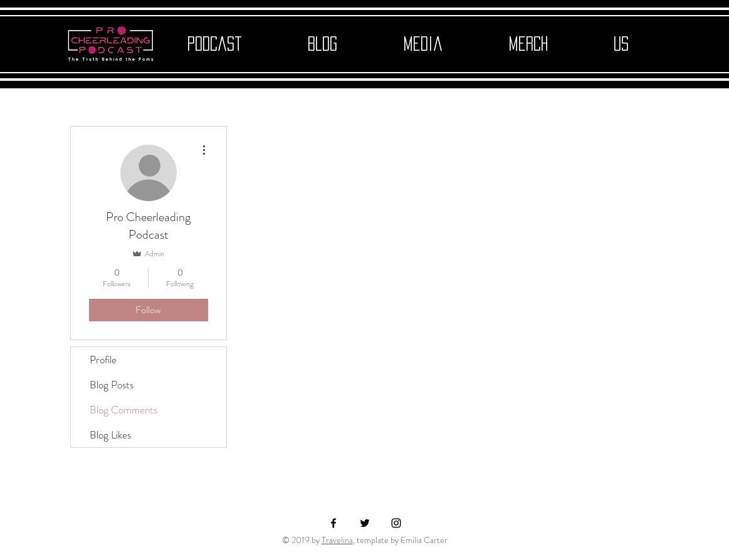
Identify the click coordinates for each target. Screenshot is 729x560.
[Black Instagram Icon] (396, 523)
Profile (103, 360)
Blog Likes (110, 435)
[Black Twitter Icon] (365, 523)
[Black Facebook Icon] (333, 523)
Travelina (337, 540)
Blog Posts (112, 385)
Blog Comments (123, 410)
